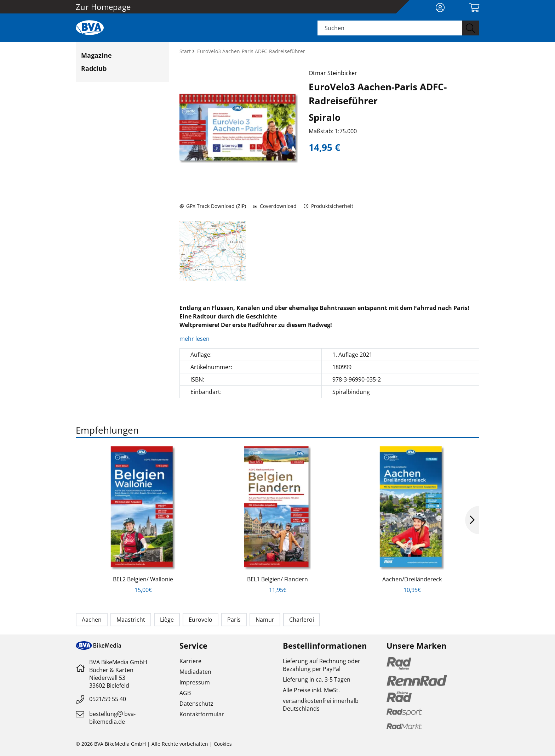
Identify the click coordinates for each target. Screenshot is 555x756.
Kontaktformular (202, 714)
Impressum (195, 682)
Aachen (92, 620)
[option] (143, 520)
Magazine (96, 55)
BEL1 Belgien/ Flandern (277, 579)
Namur (265, 620)
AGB (185, 693)
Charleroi (302, 620)
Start (186, 51)
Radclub (94, 68)
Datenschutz (196, 704)
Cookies (223, 744)
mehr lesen (195, 339)
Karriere (190, 661)
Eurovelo (201, 620)
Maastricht (131, 620)
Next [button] (472, 520)
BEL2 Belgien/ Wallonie (143, 579)
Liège (167, 620)
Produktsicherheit (329, 206)
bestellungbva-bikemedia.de (112, 718)
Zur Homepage (103, 7)
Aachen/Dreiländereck (412, 579)
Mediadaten (195, 672)
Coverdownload (275, 206)
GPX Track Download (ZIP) (213, 206)
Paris (234, 620)
